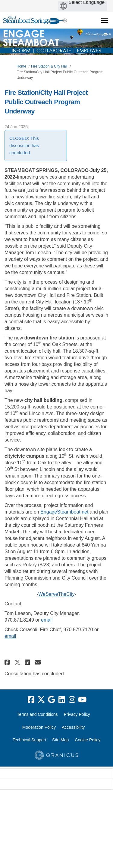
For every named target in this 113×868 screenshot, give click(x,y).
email (47, 620)
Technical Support (29, 740)
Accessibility (73, 727)
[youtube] (82, 700)
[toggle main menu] (105, 20)
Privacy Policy (77, 714)
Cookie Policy (88, 740)
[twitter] (41, 700)
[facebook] (31, 700)
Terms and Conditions (37, 714)
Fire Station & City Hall (49, 66)
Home (21, 66)
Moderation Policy (39, 727)
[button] (8, 662)
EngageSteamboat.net (64, 512)
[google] (52, 700)
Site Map (60, 740)
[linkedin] (62, 700)
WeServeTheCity (56, 594)
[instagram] (72, 700)
